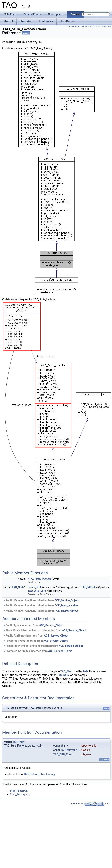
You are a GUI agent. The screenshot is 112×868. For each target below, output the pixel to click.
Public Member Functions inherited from (41, 600)
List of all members (102, 26)
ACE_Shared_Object (66, 611)
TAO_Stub (18, 587)
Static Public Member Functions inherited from (45, 630)
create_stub (35, 587)
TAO (85, 671)
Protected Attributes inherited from (38, 651)
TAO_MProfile (89, 587)
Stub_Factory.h (19, 791)
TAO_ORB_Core (37, 591)
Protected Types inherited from (35, 641)
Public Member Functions (81, 26)
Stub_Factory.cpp (20, 794)
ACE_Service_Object (67, 600)
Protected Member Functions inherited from (43, 646)
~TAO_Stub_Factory (39, 579)
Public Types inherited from (33, 625)
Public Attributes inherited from (36, 636)
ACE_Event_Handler (66, 606)
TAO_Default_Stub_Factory (39, 774)
